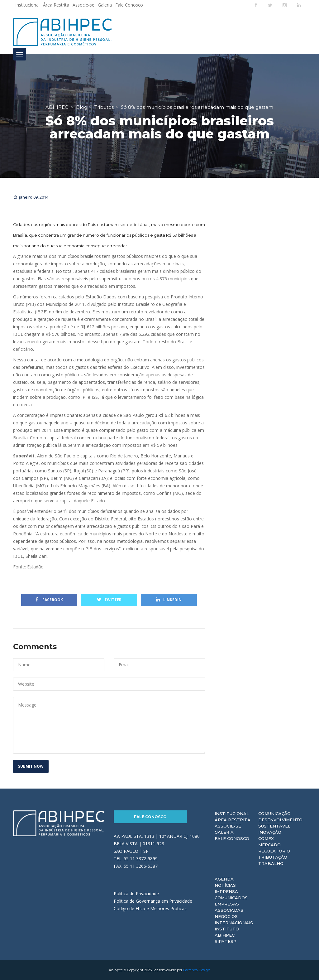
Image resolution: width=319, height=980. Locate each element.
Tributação (273, 857)
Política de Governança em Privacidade (153, 901)
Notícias (225, 885)
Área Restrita (56, 5)
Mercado (269, 845)
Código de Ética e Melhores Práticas (150, 908)
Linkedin (169, 600)
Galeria (105, 5)
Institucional (27, 5)
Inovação (270, 832)
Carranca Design (197, 970)
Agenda (224, 879)
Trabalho (271, 863)
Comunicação (274, 813)
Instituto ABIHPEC (227, 932)
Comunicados (231, 898)
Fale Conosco (129, 5)
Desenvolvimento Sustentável (280, 823)
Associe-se (83, 5)
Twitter (109, 600)
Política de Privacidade (136, 893)
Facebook (49, 600)
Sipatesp (226, 941)
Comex (266, 838)
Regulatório (274, 851)
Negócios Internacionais (234, 920)
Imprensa (226, 891)
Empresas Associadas (229, 907)
